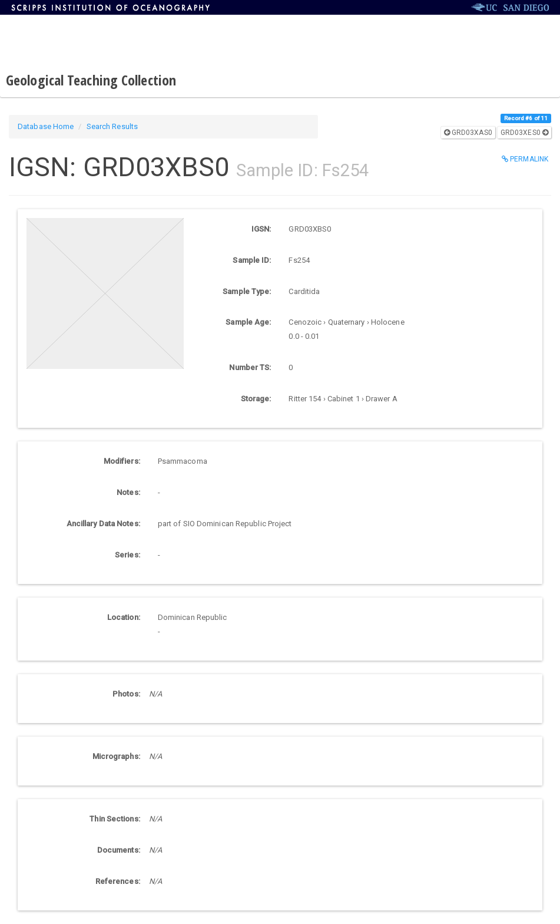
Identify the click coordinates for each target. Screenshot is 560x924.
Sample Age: (248, 322)
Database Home (46, 126)
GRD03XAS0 (468, 133)
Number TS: (250, 367)
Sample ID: (252, 260)
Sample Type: (247, 291)
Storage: (256, 399)
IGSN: (261, 229)
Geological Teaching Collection (91, 80)
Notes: (128, 492)
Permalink (525, 159)
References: (118, 881)
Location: (124, 617)
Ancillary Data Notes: (103, 524)
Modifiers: (122, 461)
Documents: (119, 850)
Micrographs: (116, 756)
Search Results (112, 126)
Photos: (126, 694)
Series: (127, 555)
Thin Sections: (115, 819)
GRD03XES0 (524, 133)
